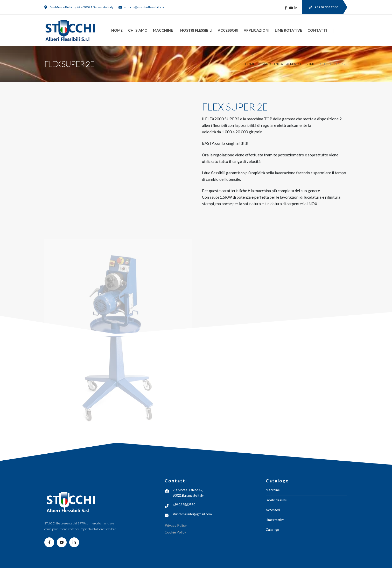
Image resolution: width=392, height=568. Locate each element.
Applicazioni (257, 30)
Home (117, 30)
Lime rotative (288, 30)
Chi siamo (138, 30)
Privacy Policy (176, 525)
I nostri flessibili (195, 30)
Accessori (228, 30)
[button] (322, 7)
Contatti (317, 30)
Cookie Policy (175, 532)
